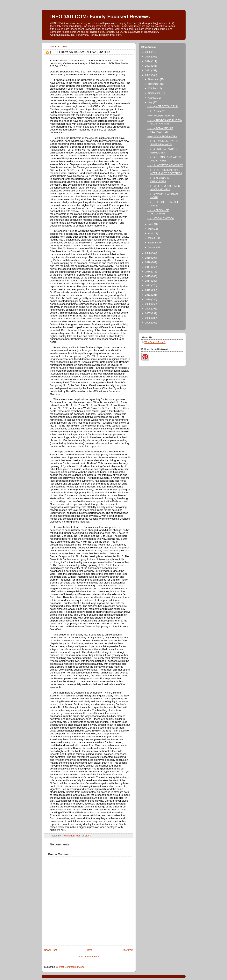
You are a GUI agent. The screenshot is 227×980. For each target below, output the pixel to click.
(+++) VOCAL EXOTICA (161, 218)
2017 (148, 267)
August (152, 98)
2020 (148, 253)
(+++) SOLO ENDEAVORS (162, 137)
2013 (148, 286)
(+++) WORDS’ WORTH (161, 116)
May (151, 229)
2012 (148, 290)
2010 (148, 300)
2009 (148, 304)
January (153, 247)
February (153, 243)
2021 (148, 75)
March (152, 238)
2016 (148, 272)
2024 (148, 61)
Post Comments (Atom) (72, 967)
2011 (148, 295)
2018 (148, 262)
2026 (148, 52)
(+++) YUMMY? (156, 111)
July (151, 102)
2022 (148, 71)
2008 (148, 309)
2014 (148, 281)
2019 (148, 258)
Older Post (127, 950)
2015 (148, 276)
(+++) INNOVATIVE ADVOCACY (165, 165)
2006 (148, 318)
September (154, 93)
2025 (148, 57)
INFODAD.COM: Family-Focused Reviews (100, 17)
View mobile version (89, 957)
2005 (148, 323)
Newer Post (50, 950)
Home (89, 950)
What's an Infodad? (155, 342)
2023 (148, 66)
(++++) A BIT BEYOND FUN (163, 106)
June (151, 224)
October (153, 88)
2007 (148, 313)
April (151, 234)
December (154, 79)
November (154, 84)
